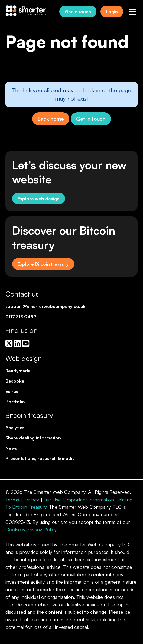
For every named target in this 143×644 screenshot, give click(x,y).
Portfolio (15, 401)
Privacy (31, 499)
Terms (12, 499)
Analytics (15, 427)
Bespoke (15, 381)
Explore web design (39, 198)
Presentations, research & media (40, 458)
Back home (51, 119)
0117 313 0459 (21, 316)
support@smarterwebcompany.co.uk (45, 306)
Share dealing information (33, 438)
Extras (12, 391)
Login (112, 11)
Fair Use (52, 499)
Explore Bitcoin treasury (43, 264)
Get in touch (78, 11)
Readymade (18, 371)
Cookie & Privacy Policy (31, 529)
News (11, 448)
